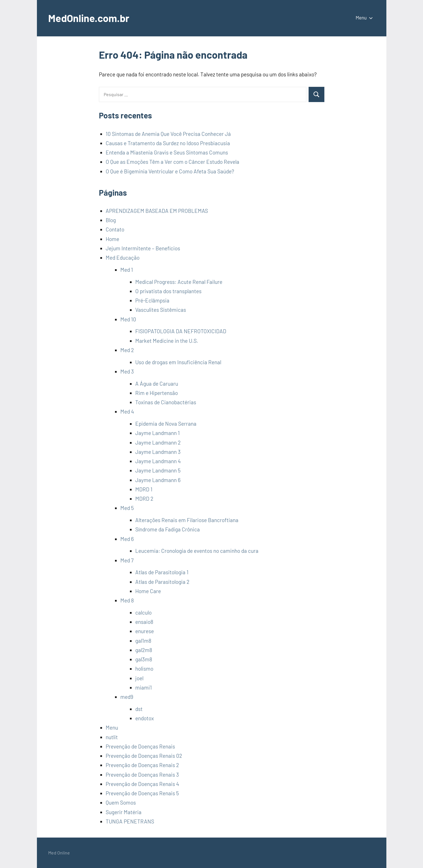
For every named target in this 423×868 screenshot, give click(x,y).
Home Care (148, 591)
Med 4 (127, 411)
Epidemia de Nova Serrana (166, 424)
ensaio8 (144, 622)
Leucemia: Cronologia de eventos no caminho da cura (197, 551)
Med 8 (127, 600)
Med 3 (127, 371)
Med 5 (127, 508)
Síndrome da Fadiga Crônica (168, 529)
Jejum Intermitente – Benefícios (143, 248)
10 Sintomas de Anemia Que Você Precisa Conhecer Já (168, 134)
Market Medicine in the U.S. (167, 341)
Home (112, 239)
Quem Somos (121, 802)
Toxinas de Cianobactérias (166, 402)
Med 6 (127, 539)
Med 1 (127, 270)
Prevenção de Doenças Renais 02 (144, 756)
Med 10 (128, 319)
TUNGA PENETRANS (130, 821)
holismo (144, 669)
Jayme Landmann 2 (158, 442)
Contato (115, 229)
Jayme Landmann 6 (158, 480)
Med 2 (127, 350)
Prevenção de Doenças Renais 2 (142, 765)
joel (139, 678)
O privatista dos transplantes (168, 291)
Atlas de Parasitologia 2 (162, 582)
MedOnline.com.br (89, 18)
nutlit (112, 737)
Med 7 (127, 560)
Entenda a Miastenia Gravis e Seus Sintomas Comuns (167, 152)
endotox (145, 718)
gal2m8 (144, 650)
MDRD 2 (144, 499)
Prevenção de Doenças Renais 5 (142, 793)
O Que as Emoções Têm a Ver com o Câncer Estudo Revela (172, 162)
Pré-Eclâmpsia (152, 300)
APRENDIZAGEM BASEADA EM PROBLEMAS (157, 211)
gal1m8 (143, 641)
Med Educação (123, 258)
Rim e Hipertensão (157, 393)
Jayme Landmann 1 (158, 433)
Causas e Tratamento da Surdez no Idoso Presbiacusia (168, 143)
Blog (111, 220)
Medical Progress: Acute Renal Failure (179, 282)
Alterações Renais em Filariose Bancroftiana (187, 520)
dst (139, 709)
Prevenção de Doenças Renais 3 (142, 775)
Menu (363, 17)
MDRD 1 (144, 489)
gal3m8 (144, 659)
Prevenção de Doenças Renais (140, 746)
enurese (145, 631)
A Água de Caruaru (157, 384)
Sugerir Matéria (124, 812)
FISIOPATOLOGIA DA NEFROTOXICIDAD (181, 331)
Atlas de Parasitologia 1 (162, 572)
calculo (143, 612)
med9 (127, 697)
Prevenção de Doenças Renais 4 (142, 784)
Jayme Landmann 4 (158, 461)
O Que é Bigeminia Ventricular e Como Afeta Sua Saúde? (170, 171)
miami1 (144, 687)
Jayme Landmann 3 (158, 452)
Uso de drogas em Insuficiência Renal (178, 362)
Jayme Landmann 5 (158, 470)
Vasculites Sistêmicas (161, 310)
